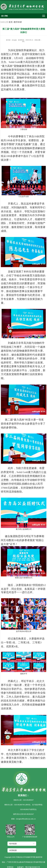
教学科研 (18, 22)
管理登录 (10, 867)
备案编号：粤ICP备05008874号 (29, 867)
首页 (11, 22)
